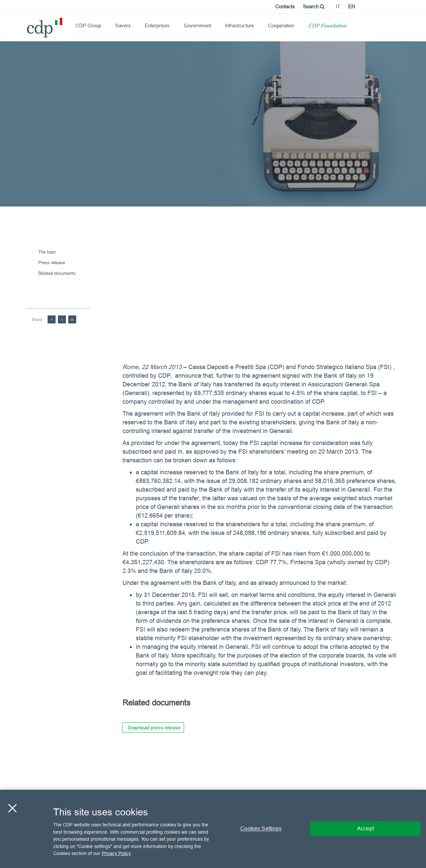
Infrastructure (239, 25)
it (338, 6)
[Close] (12, 808)
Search (314, 6)
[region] (213, 829)
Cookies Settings (261, 829)
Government (197, 25)
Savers (123, 25)
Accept (365, 829)
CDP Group (88, 25)
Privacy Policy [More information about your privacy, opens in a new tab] (116, 853)
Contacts (285, 6)
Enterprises (157, 25)
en (352, 6)
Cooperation (281, 25)
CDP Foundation (327, 26)
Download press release (154, 728)
